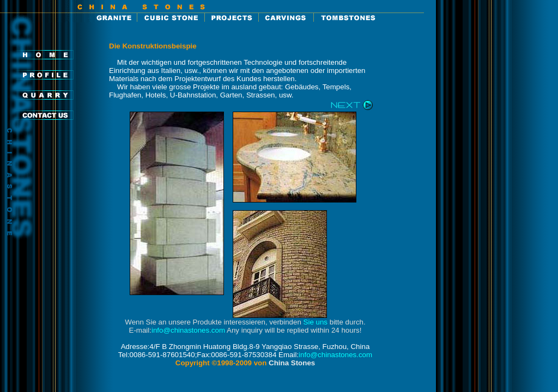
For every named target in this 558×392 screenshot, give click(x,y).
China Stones (292, 363)
